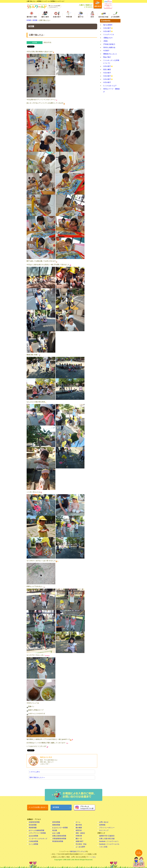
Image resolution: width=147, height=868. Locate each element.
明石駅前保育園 (58, 841)
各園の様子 (80, 841)
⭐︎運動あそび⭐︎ (108, 38)
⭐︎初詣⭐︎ (106, 41)
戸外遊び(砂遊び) (109, 44)
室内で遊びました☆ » (37, 777)
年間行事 (79, 836)
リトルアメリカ (109, 34)
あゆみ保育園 (33, 836)
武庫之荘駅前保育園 (59, 836)
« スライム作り (35, 772)
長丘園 (55, 830)
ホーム (78, 822)
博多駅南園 (33, 828)
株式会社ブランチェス (78, 851)
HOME (29, 20)
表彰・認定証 (80, 833)
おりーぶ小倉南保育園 (36, 830)
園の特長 (79, 825)
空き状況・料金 (81, 844)
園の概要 (79, 828)
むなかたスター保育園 (60, 828)
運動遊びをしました (110, 54)
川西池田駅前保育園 (59, 839)
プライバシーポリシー (107, 828)
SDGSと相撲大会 (109, 47)
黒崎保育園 (56, 825)
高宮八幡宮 (107, 69)
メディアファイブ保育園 (37, 833)
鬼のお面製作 (108, 25)
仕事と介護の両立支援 (107, 839)
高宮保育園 (56, 822)
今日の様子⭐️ (108, 28)
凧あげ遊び (107, 57)
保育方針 (79, 830)
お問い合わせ (104, 822)
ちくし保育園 (33, 844)
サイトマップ (104, 830)
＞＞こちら (92, 857)
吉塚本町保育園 (34, 822)
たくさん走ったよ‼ (110, 86)
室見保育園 (33, 825)
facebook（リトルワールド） (109, 841)
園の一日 (79, 839)
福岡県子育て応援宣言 (107, 836)
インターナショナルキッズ (38, 839)
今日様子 (106, 51)
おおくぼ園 (56, 833)
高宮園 (35, 20)
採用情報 (102, 825)
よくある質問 (80, 847)
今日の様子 (107, 73)
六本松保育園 (33, 841)
